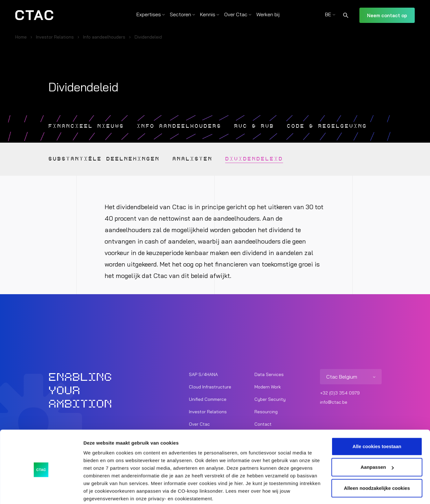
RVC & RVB (267, 126)
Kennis (208, 14)
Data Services (269, 374)
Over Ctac (236, 14)
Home (21, 37)
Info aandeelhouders (104, 37)
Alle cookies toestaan (377, 422)
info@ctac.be (334, 402)
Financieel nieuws (89, 126)
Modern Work (268, 387)
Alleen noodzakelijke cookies (377, 463)
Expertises (149, 14)
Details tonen (98, 491)
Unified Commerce (208, 399)
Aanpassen (377, 442)
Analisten (202, 159)
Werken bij (268, 14)
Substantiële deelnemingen (108, 159)
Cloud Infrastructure (210, 387)
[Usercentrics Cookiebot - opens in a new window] (41, 492)
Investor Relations (55, 37)
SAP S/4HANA (203, 374)
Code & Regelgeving (344, 126)
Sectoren (180, 14)
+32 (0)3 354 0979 (340, 393)
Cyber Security (270, 399)
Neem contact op (387, 15)
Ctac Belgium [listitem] (342, 377)
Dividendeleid (267, 159)
